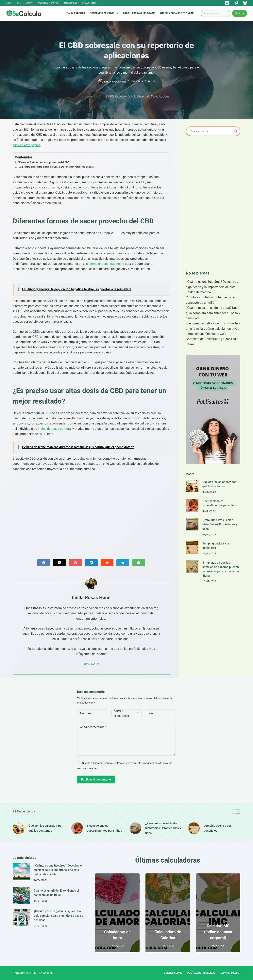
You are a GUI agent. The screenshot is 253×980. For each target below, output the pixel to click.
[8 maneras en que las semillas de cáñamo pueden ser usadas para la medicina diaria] (192, 567)
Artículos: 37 (91, 664)
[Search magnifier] (236, 131)
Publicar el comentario (96, 780)
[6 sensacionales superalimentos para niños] (192, 505)
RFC (19, 3)
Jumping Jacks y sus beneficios (218, 828)
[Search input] (211, 131)
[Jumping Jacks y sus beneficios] (192, 548)
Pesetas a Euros (48, 3)
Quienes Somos (173, 973)
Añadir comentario (93, 727)
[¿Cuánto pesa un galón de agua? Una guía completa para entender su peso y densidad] (21, 917)
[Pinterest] (75, 563)
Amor (30, 3)
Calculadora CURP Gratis (139, 13)
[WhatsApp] (139, 563)
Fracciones (89, 3)
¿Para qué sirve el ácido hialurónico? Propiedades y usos (220, 524)
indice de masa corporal (55, 429)
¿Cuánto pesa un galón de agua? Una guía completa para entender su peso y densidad (213, 313)
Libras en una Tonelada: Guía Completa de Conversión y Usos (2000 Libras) (213, 339)
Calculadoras (76, 13)
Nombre (86, 713)
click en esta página (27, 145)
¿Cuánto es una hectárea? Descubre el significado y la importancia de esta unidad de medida (213, 287)
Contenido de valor (105, 13)
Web (152, 713)
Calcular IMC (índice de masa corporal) (218, 932)
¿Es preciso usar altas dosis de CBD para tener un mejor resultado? (56, 167)
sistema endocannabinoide (105, 264)
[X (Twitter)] (227, 3)
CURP (9, 3)
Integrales (70, 3)
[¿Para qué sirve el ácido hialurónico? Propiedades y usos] (192, 524)
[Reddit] (107, 563)
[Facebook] (44, 563)
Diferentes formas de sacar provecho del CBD (44, 162)
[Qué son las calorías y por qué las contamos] (192, 486)
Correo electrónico (126, 713)
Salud (151, 82)
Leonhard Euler (230, 973)
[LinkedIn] (91, 563)
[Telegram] (236, 3)
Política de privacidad (201, 973)
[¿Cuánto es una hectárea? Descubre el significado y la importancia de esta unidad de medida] (21, 872)
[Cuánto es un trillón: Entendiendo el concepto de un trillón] (21, 895)
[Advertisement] (91, 512)
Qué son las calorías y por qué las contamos (45, 828)
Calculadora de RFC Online (177, 13)
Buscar (240, 13)
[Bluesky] (245, 3)
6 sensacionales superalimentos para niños (105, 828)
